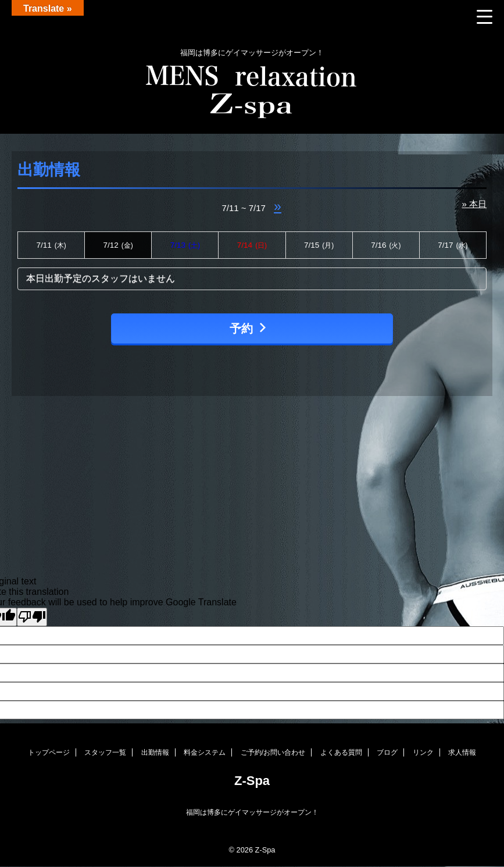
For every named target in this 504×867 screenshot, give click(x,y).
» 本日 (474, 204)
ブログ (387, 752)
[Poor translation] (32, 617)
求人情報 (462, 752)
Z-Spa (252, 781)
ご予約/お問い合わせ (273, 752)
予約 (249, 328)
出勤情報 (155, 752)
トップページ (49, 752)
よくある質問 (341, 752)
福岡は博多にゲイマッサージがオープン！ (252, 812)
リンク (423, 752)
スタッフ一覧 (105, 752)
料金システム (205, 752)
